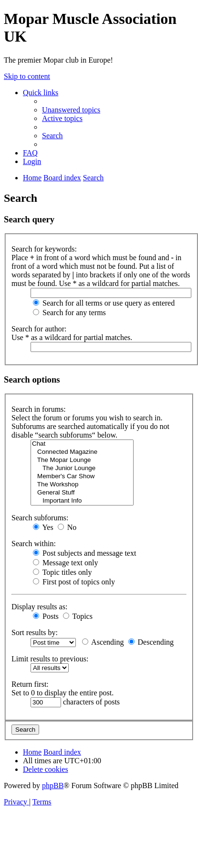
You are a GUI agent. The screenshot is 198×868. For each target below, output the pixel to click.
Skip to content (27, 76)
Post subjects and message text (84, 553)
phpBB (53, 786)
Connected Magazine (82, 452)
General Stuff (82, 493)
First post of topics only (74, 582)
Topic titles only (62, 572)
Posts (46, 616)
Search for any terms (69, 313)
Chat (82, 444)
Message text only (65, 563)
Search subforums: (40, 518)
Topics (78, 616)
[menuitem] (71, 110)
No (67, 527)
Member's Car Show (82, 477)
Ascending (103, 642)
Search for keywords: (44, 249)
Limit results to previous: (50, 659)
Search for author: (39, 329)
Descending (151, 642)
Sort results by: (35, 632)
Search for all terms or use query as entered (104, 303)
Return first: (30, 684)
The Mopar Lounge (82, 460)
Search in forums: (39, 409)
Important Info (82, 501)
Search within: (34, 544)
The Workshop (82, 485)
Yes (43, 527)
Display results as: (39, 607)
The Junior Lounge (82, 468)
